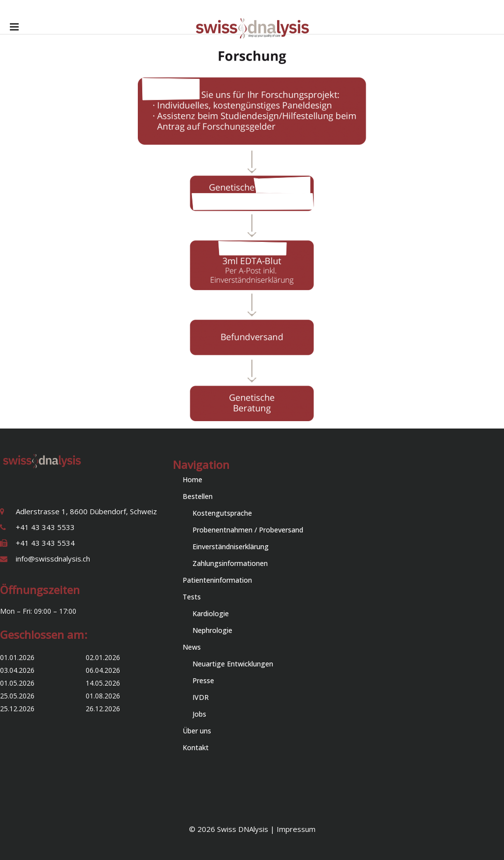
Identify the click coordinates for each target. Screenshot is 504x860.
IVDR (201, 697)
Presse (203, 680)
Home (192, 480)
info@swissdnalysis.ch (53, 559)
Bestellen (198, 496)
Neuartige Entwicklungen (233, 664)
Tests (192, 597)
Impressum (296, 829)
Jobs (199, 714)
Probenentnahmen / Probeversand (248, 530)
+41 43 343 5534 (45, 543)
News (192, 647)
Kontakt (196, 747)
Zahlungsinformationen (230, 563)
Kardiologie (211, 613)
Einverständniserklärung (231, 546)
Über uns (197, 731)
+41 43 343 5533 (45, 527)
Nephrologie (212, 630)
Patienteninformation (217, 580)
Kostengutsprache (222, 513)
